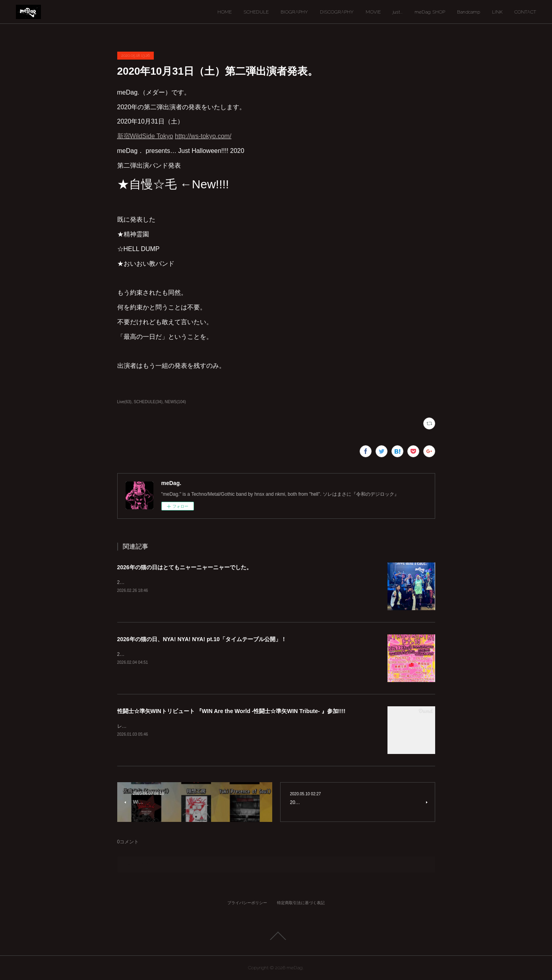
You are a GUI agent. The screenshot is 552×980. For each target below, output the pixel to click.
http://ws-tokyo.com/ (203, 136)
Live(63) (124, 402)
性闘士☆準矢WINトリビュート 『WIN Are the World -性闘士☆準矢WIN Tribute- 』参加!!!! (231, 711)
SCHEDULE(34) (148, 402)
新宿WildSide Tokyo (145, 136)
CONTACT (525, 12)
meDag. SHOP (430, 12)
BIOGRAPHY (294, 12)
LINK (497, 12)
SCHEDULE (256, 12)
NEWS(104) (175, 402)
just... (398, 12)
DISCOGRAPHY (337, 12)
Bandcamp (469, 12)
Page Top (276, 936)
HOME (225, 12)
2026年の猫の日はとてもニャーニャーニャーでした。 (185, 567)
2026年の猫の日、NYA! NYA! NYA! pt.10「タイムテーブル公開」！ (202, 639)
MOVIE (373, 12)
